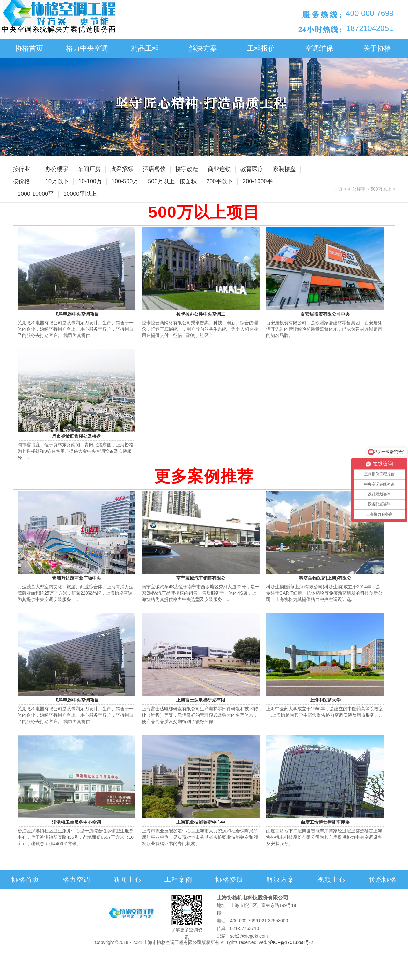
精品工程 (145, 48)
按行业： (24, 169)
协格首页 (29, 48)
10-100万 (90, 181)
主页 (338, 189)
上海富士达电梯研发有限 (201, 700)
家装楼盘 (284, 169)
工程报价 (261, 48)
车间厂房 (89, 169)
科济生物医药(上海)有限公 (325, 578)
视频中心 (331, 880)
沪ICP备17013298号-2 (291, 942)
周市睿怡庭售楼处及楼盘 (76, 436)
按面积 (188, 181)
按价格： (24, 181)
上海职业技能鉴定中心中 (201, 822)
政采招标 (122, 169)
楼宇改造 (187, 169)
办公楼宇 (57, 169)
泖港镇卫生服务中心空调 (76, 822)
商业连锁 (219, 169)
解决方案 (203, 48)
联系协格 (382, 880)
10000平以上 (80, 194)
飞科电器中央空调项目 (76, 314)
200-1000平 (258, 181)
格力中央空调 (87, 48)
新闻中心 (127, 880)
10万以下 (57, 181)
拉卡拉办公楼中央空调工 (201, 314)
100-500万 (125, 181)
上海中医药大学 (325, 700)
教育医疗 (252, 169)
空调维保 (319, 48)
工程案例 (178, 880)
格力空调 (76, 880)
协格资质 (229, 880)
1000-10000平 (36, 194)
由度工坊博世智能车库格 (325, 822)
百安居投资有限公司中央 (325, 314)
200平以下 (220, 181)
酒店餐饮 (154, 169)
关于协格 (377, 48)
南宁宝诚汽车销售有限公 (201, 578)
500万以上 (161, 181)
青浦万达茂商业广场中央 (76, 578)
